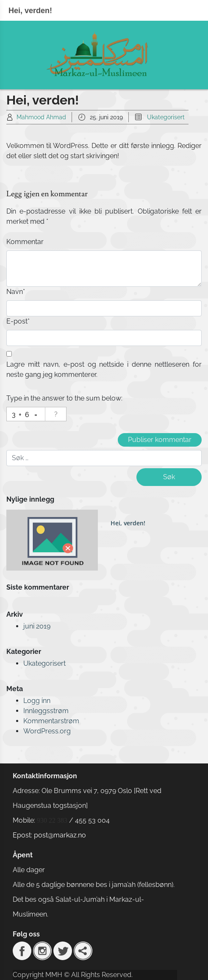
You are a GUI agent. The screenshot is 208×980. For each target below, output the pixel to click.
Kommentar (25, 242)
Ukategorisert (166, 117)
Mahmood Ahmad (41, 117)
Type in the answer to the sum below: (64, 398)
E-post (18, 321)
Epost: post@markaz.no (49, 835)
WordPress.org (47, 731)
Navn (16, 292)
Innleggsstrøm (46, 711)
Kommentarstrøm (51, 721)
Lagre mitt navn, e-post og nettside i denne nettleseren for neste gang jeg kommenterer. (104, 369)
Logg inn (37, 701)
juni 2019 (37, 626)
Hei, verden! (128, 523)
